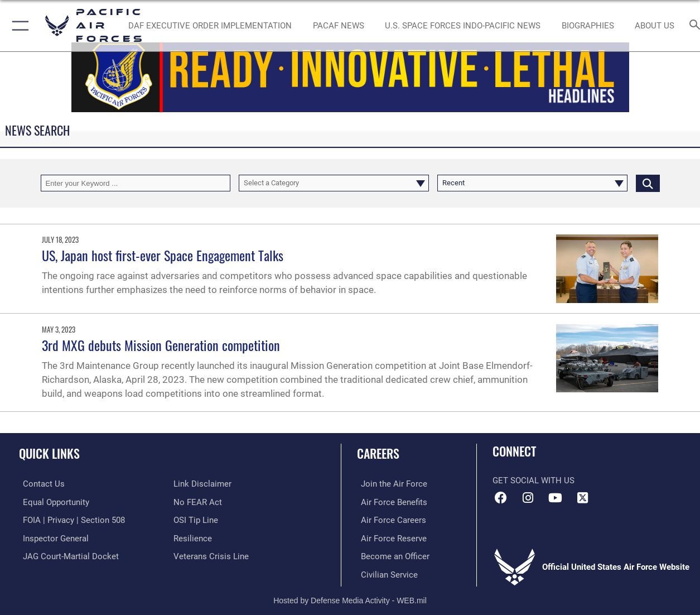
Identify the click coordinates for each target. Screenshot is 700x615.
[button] (18, 26)
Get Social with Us (534, 481)
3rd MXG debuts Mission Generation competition (161, 345)
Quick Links (49, 453)
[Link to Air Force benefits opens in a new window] (390, 502)
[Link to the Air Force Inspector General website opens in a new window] (52, 537)
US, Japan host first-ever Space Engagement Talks (163, 255)
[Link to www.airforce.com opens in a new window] (390, 484)
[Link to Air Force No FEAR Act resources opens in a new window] (198, 502)
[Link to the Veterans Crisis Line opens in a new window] (211, 555)
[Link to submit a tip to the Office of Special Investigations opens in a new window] (196, 520)
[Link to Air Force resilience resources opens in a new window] (193, 537)
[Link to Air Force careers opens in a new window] (390, 520)
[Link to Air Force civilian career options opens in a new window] (385, 573)
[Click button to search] (648, 183)
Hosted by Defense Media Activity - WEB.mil (350, 598)
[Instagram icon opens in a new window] (528, 498)
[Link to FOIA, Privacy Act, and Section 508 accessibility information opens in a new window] (70, 520)
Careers (378, 453)
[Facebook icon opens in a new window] (501, 498)
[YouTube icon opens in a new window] (555, 498)
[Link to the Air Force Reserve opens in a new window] (390, 537)
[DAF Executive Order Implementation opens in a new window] (210, 26)
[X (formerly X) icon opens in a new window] (582, 498)
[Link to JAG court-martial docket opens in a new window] (67, 555)
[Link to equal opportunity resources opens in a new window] (52, 502)
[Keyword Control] (136, 183)
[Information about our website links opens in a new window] (202, 484)
